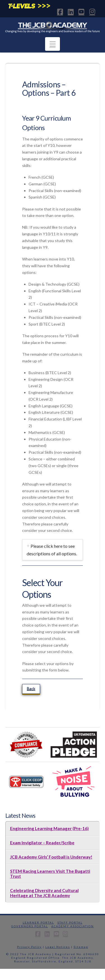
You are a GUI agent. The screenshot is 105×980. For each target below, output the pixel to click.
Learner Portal (38, 922)
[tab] (53, 550)
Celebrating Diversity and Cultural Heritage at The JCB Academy (44, 893)
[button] (53, 44)
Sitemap (81, 947)
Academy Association (73, 926)
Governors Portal (30, 926)
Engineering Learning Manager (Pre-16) (49, 828)
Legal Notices (58, 947)
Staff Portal (70, 922)
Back (31, 688)
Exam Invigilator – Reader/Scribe (42, 843)
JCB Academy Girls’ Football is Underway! (51, 857)
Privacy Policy (29, 947)
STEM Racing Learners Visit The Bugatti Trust (50, 874)
